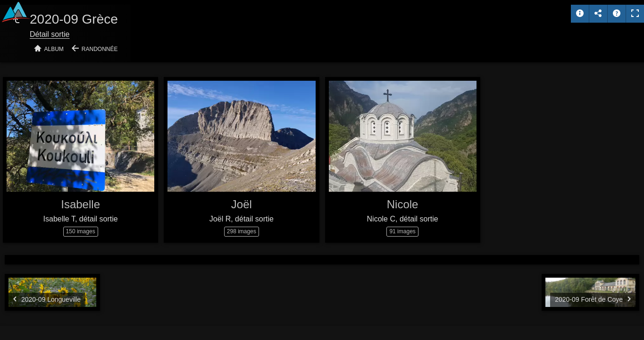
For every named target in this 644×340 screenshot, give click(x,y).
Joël (242, 204)
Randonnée (100, 49)
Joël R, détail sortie (242, 219)
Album (54, 49)
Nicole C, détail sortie (403, 219)
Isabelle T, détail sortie (81, 219)
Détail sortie (50, 34)
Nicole (403, 204)
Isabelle (80, 204)
